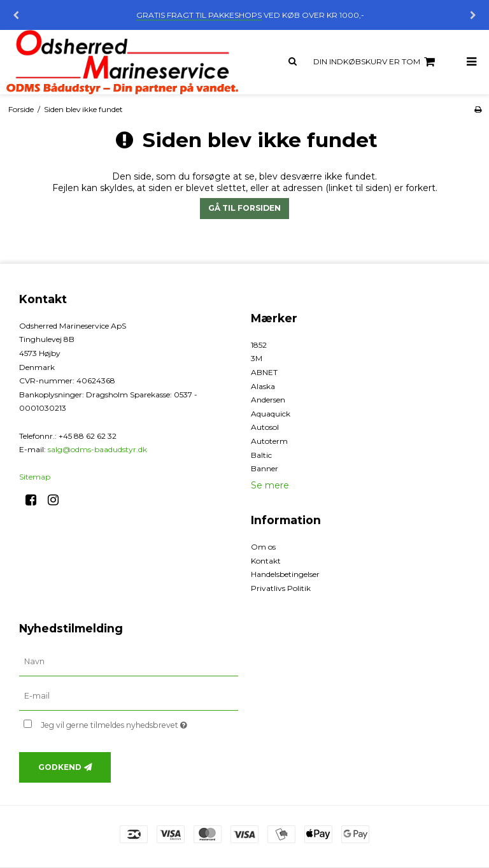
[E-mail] (129, 696)
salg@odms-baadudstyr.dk (97, 449)
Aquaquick (271, 414)
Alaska (263, 386)
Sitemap (35, 477)
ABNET (264, 372)
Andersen (268, 400)
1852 (259, 345)
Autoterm (269, 441)
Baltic (261, 455)
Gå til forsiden (244, 208)
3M (257, 358)
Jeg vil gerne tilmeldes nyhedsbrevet (139, 722)
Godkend (60, 767)
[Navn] (129, 662)
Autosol (265, 427)
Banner (265, 468)
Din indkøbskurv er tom (376, 62)
